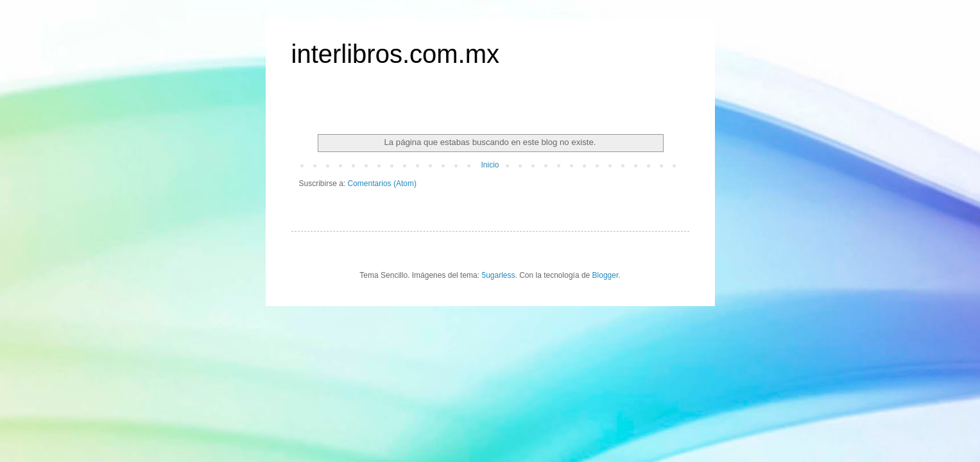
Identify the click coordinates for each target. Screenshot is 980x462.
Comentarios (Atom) (382, 184)
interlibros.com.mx (396, 54)
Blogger (606, 275)
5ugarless (498, 275)
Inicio (490, 165)
